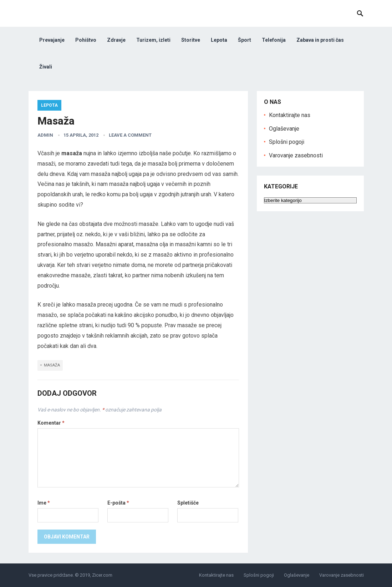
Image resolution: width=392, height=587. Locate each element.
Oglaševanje (284, 129)
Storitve (191, 40)
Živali (46, 67)
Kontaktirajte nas (290, 115)
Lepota (219, 40)
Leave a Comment (130, 135)
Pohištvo (86, 40)
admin (45, 135)
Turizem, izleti (153, 40)
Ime (44, 503)
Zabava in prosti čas (320, 40)
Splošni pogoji (287, 142)
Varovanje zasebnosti (296, 155)
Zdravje (116, 40)
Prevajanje (52, 40)
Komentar (51, 423)
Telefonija (274, 40)
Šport (245, 40)
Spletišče (188, 503)
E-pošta (118, 503)
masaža (52, 365)
